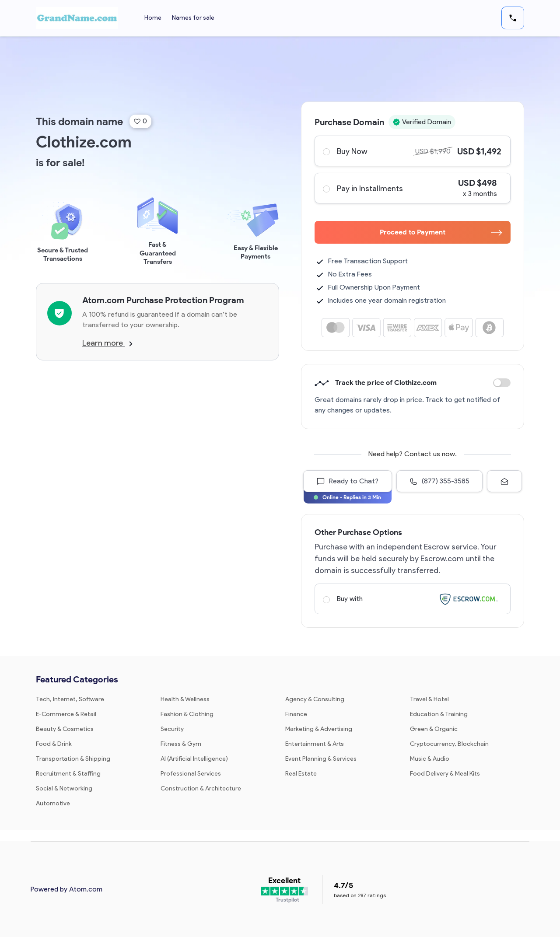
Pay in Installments (412, 188)
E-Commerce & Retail (66, 714)
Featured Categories (77, 679)
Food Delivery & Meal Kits (445, 774)
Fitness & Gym (181, 744)
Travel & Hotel (429, 699)
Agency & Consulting (315, 699)
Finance (296, 714)
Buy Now (412, 151)
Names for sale (193, 18)
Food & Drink (54, 744)
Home (153, 18)
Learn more (107, 343)
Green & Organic (434, 729)
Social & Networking (64, 788)
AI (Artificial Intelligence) (194, 759)
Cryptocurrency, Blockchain (449, 744)
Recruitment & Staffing (68, 774)
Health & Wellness (185, 699)
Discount (502, 383)
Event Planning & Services (321, 759)
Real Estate (301, 774)
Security (172, 729)
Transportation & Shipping (73, 759)
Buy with (412, 599)
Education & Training (439, 714)
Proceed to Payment (441, 232)
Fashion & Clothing (187, 714)
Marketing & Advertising (319, 729)
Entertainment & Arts (315, 744)
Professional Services (191, 774)
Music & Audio (430, 759)
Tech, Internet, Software (70, 699)
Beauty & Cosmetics (65, 729)
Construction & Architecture (201, 788)
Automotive (53, 803)
